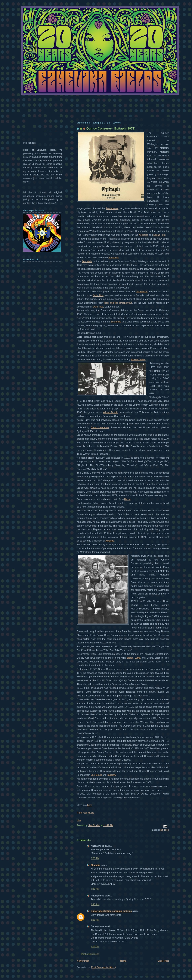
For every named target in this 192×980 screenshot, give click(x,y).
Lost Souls (96, 775)
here (90, 805)
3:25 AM (95, 920)
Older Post (163, 961)
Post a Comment (90, 954)
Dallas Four (159, 235)
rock (166, 830)
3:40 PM (95, 904)
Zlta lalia (95, 865)
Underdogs (142, 291)
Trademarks (112, 208)
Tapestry (112, 775)
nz (162, 830)
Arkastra (110, 541)
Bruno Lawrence (100, 427)
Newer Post (83, 961)
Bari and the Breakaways (118, 303)
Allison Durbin (138, 359)
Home (123, 961)
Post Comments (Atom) (104, 967)
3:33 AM (95, 858)
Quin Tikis (98, 295)
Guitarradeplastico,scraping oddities (111, 911)
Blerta (127, 499)
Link (79, 820)
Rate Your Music (85, 813)
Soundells (114, 258)
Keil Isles (143, 235)
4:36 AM (95, 889)
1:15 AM (95, 946)
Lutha (138, 658)
